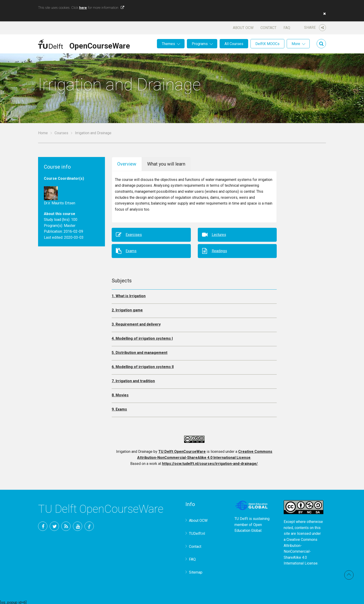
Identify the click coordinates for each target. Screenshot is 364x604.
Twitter (54, 525)
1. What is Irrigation (129, 294)
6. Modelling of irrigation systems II (143, 365)
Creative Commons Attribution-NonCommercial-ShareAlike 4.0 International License (301, 550)
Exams (131, 249)
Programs (200, 44)
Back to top (349, 575)
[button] (323, 14)
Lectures (219, 233)
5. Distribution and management (140, 351)
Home (43, 133)
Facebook (43, 525)
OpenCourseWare (100, 45)
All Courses (234, 44)
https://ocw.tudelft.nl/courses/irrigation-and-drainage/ (210, 462)
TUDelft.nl (197, 532)
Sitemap (196, 571)
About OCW (243, 28)
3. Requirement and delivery (136, 323)
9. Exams (119, 408)
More (296, 44)
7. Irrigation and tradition (133, 379)
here (83, 8)
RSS (66, 525)
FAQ (287, 28)
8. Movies (120, 393)
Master (70, 226)
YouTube (78, 525)
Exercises (134, 233)
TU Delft (89, 525)
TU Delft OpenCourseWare (182, 450)
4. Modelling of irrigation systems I (142, 337)
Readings (219, 249)
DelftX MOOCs (267, 44)
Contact (268, 28)
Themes (168, 44)
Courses (61, 133)
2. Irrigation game (127, 309)
